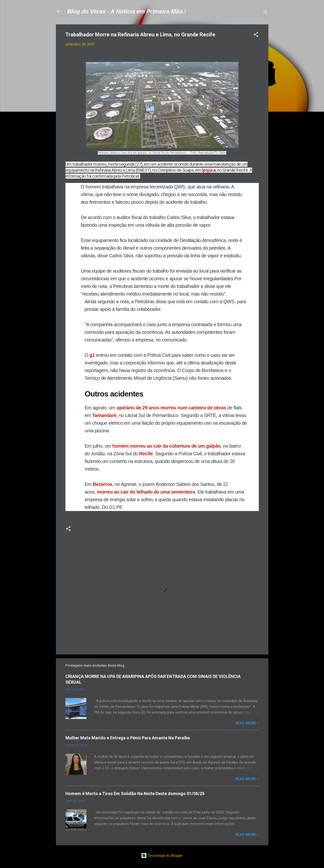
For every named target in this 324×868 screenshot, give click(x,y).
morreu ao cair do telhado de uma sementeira (146, 492)
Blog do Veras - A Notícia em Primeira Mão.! (127, 11)
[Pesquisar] (266, 13)
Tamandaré (104, 415)
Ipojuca (209, 170)
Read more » (247, 723)
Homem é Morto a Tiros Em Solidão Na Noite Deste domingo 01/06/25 (135, 794)
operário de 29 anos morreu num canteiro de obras (171, 408)
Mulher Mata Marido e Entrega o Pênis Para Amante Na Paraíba (128, 738)
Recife (146, 454)
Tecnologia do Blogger (162, 856)
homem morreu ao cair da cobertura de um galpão (166, 446)
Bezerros (103, 484)
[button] (256, 35)
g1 (93, 355)
